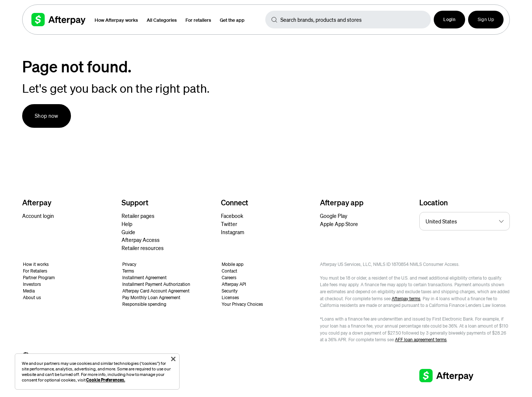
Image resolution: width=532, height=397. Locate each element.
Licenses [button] (230, 297)
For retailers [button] (198, 20)
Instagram (233, 232)
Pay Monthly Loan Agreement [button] (151, 297)
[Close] (173, 359)
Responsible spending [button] (144, 304)
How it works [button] (36, 264)
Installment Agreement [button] (144, 278)
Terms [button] (128, 271)
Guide (128, 232)
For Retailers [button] (35, 271)
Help (127, 224)
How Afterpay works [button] (116, 20)
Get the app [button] (232, 20)
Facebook (232, 216)
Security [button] (230, 291)
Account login (38, 216)
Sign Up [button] (486, 19)
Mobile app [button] (233, 264)
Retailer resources (143, 248)
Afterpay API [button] (234, 284)
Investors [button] (32, 284)
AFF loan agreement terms (421, 340)
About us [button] (32, 297)
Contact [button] (229, 271)
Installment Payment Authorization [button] (156, 284)
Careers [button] (229, 278)
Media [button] (29, 291)
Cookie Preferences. (105, 380)
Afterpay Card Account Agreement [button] (156, 291)
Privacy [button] (129, 264)
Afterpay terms (406, 299)
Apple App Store (339, 224)
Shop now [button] (47, 116)
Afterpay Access (141, 240)
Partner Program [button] (39, 278)
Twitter (229, 224)
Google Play (334, 216)
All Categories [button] (162, 20)
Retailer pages (138, 216)
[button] (449, 20)
